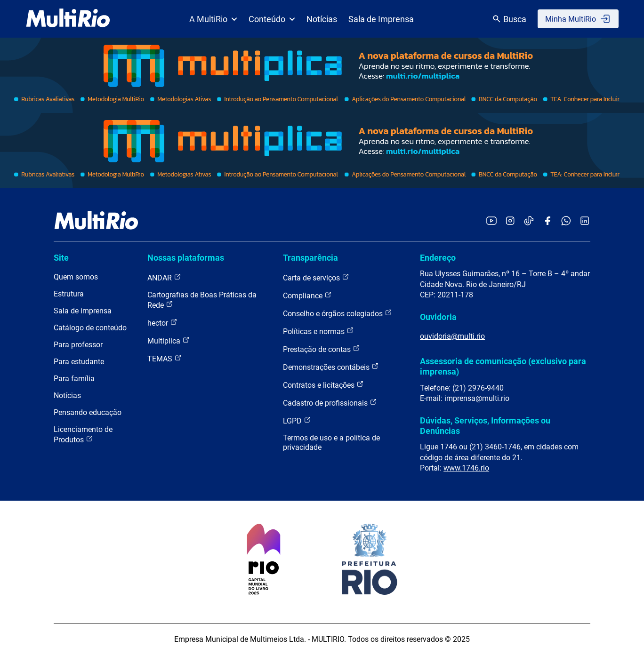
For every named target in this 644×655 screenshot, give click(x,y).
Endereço (438, 258)
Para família (74, 379)
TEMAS (165, 358)
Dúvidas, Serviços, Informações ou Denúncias (485, 426)
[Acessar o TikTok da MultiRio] (529, 221)
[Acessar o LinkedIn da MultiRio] (585, 221)
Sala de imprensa (83, 311)
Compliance (307, 295)
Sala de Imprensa (381, 19)
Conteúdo (272, 19)
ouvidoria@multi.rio (452, 336)
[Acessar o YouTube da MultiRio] (491, 221)
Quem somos (76, 277)
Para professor (78, 345)
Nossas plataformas (186, 258)
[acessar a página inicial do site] (68, 19)
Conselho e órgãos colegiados (338, 313)
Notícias (322, 19)
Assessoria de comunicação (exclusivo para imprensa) (503, 366)
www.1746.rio (466, 468)
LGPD (297, 420)
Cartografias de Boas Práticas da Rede (202, 300)
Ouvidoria (438, 317)
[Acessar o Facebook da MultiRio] (547, 221)
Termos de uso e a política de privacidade (331, 443)
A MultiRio (213, 19)
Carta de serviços (316, 277)
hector (162, 323)
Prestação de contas (322, 349)
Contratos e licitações (323, 385)
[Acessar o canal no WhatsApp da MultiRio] (566, 221)
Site (61, 258)
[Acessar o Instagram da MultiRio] (510, 221)
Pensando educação (88, 412)
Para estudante (79, 362)
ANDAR (164, 277)
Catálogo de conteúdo (90, 328)
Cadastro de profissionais (330, 403)
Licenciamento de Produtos (83, 435)
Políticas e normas (318, 331)
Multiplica (169, 340)
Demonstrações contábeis (331, 367)
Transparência (310, 258)
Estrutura (69, 294)
